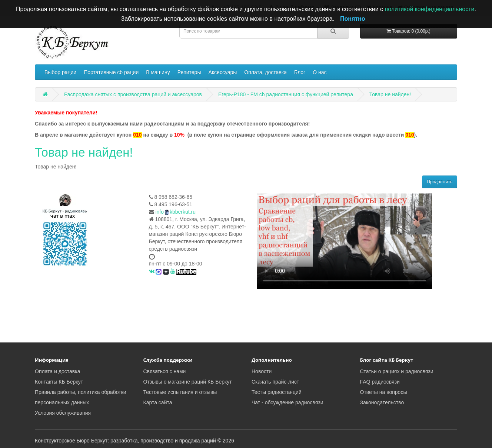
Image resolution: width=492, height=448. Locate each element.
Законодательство (382, 402)
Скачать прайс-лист (275, 382)
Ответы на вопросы (384, 392)
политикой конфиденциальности (429, 9)
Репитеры (189, 72)
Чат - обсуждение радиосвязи (287, 402)
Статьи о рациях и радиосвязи (397, 371)
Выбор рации (60, 72)
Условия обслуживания (63, 413)
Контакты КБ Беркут (59, 382)
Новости (262, 371)
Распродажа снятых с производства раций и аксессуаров (133, 94)
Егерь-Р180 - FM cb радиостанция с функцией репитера (286, 94)
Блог (300, 72)
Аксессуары (222, 72)
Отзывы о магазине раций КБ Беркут (188, 382)
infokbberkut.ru (175, 212)
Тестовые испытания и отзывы (180, 392)
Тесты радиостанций (277, 392)
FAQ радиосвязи (380, 382)
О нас (320, 72)
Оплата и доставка (57, 371)
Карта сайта (158, 402)
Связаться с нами (165, 371)
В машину (158, 72)
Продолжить (440, 182)
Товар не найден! (390, 94)
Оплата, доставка (265, 72)
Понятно (353, 19)
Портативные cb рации (111, 72)
